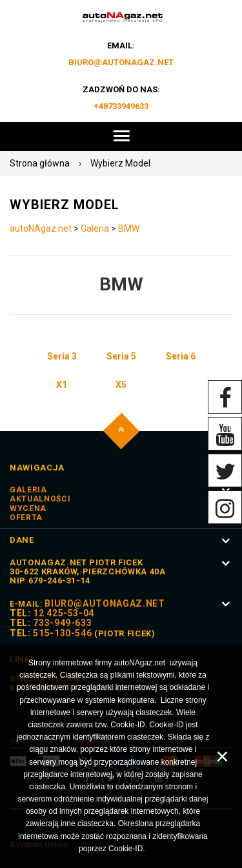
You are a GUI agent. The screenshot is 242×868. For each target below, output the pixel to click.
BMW (129, 228)
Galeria (95, 228)
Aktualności (40, 499)
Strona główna (40, 163)
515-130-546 (62, 633)
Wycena (28, 509)
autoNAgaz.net (41, 228)
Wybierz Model (120, 163)
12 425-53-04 (64, 613)
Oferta (26, 518)
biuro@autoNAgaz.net (121, 62)
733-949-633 (62, 623)
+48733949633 (121, 106)
